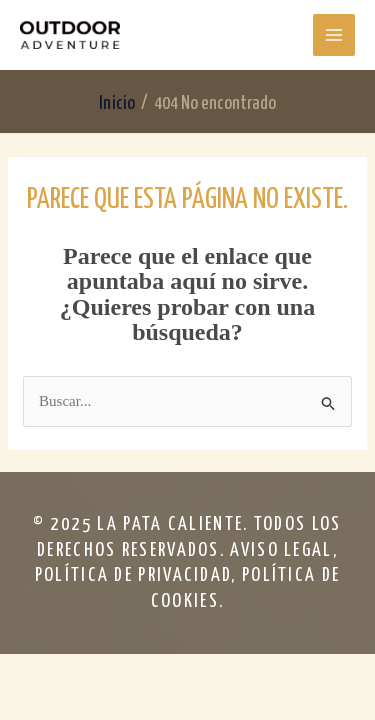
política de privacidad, (138, 575)
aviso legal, (284, 550)
